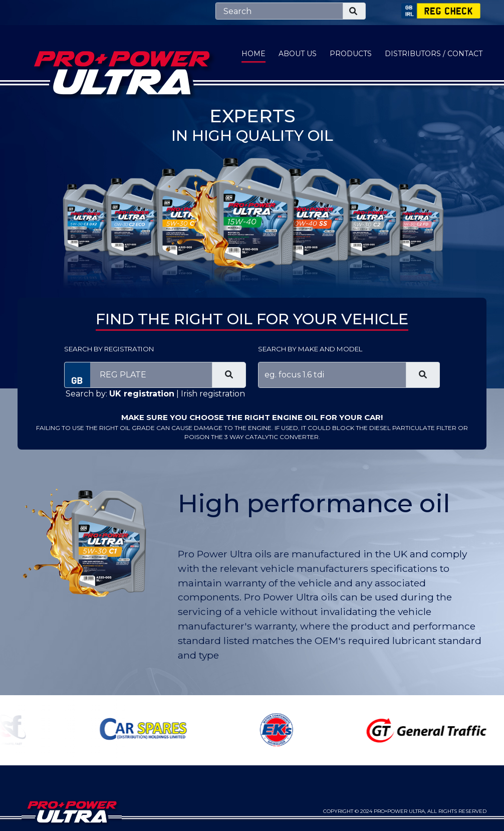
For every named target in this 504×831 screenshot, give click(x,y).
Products (351, 54)
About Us (298, 54)
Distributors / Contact (434, 54)
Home (254, 54)
